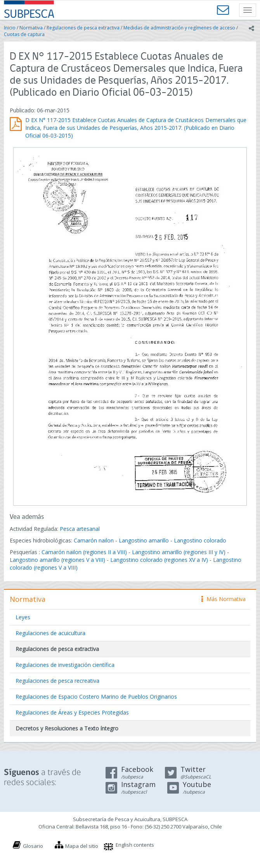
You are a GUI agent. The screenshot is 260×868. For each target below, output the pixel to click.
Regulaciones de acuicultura (50, 633)
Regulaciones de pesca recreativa (57, 681)
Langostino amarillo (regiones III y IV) (179, 552)
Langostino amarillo (144, 540)
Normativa (31, 28)
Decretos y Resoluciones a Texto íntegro (67, 728)
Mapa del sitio (82, 846)
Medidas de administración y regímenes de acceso (179, 28)
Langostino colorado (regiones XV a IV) (159, 560)
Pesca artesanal (80, 529)
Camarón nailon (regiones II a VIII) (84, 552)
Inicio (10, 28)
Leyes (23, 617)
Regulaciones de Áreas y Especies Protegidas (72, 712)
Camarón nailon (94, 540)
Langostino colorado (200, 540)
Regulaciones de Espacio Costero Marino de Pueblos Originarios (96, 697)
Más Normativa (224, 599)
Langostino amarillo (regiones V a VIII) (57, 560)
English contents (135, 845)
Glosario (33, 846)
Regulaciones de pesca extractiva (83, 28)
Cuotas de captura (24, 34)
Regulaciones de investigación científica (65, 665)
